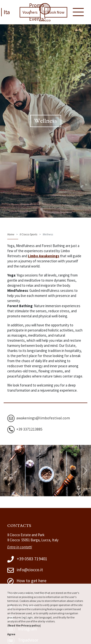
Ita (7, 12)
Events (37, 19)
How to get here (27, 581)
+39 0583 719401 (27, 559)
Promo (37, 5)
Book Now (56, 12)
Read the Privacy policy (24, 625)
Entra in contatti (20, 547)
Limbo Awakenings (44, 256)
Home (11, 234)
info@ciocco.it (25, 570)
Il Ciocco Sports (29, 234)
